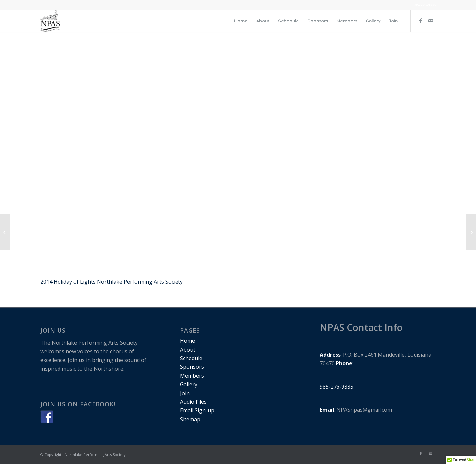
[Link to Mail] (431, 21)
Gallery (189, 384)
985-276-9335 (424, 5)
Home (188, 341)
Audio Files (193, 402)
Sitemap (190, 419)
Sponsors (192, 367)
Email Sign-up (197, 410)
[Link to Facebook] (421, 21)
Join (185, 393)
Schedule (191, 358)
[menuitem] (241, 21)
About (188, 350)
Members (192, 376)
